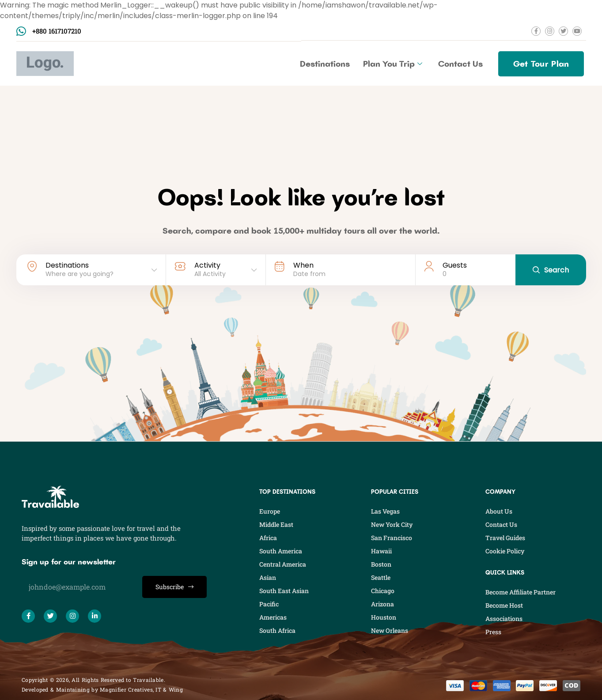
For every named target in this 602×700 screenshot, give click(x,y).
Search (551, 270)
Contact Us (460, 64)
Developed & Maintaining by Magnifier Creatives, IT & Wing (102, 689)
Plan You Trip (393, 64)
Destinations (325, 64)
